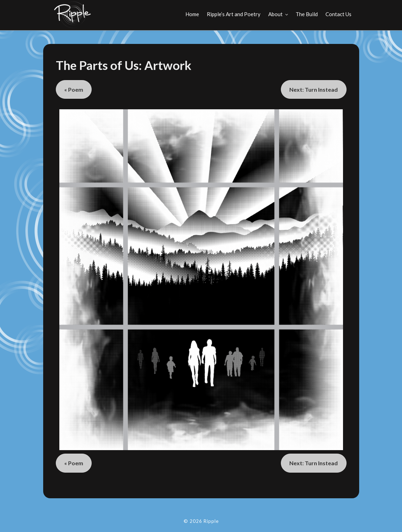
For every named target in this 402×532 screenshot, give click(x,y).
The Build (307, 14)
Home (192, 14)
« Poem (74, 89)
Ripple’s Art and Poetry (234, 14)
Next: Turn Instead (314, 89)
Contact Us (338, 14)
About (275, 14)
